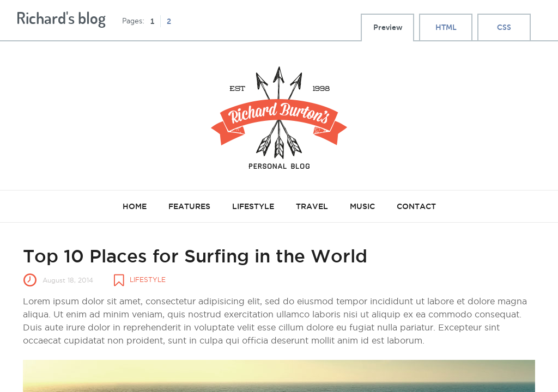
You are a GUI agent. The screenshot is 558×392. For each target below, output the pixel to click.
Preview (388, 27)
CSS (504, 27)
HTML (446, 27)
